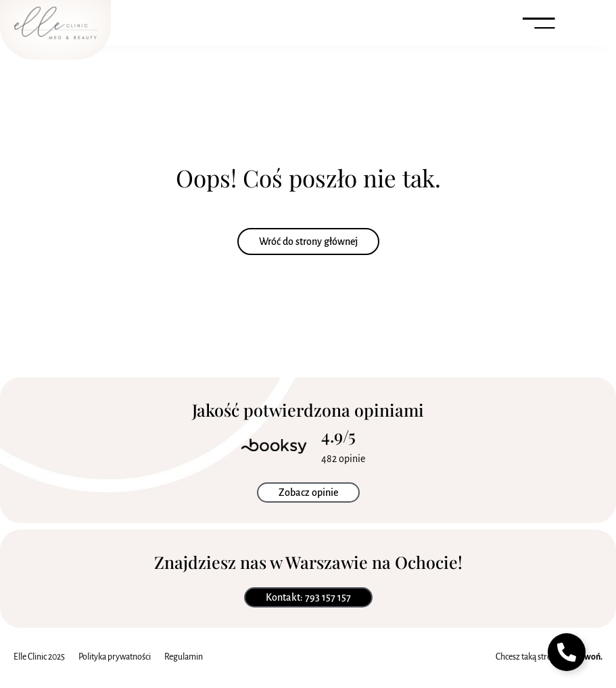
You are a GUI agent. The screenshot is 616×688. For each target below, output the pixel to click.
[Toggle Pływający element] (567, 652)
